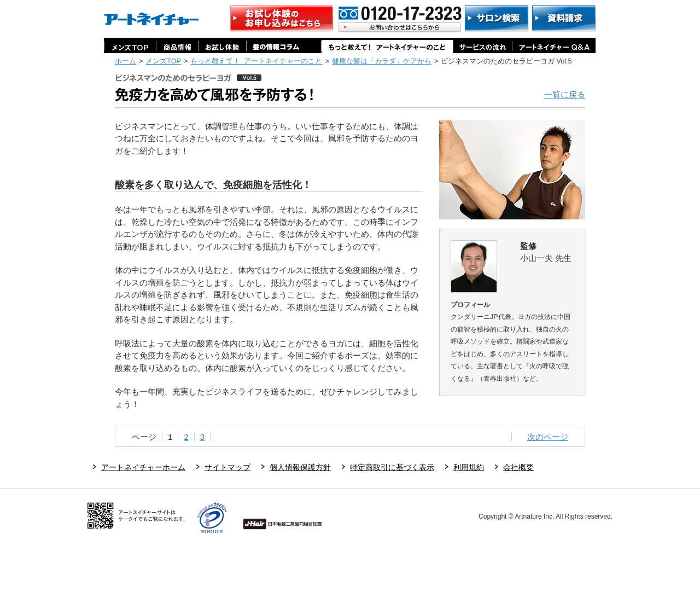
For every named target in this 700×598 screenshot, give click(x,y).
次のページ (548, 437)
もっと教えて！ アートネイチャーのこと (256, 61)
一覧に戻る (565, 94)
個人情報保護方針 (300, 467)
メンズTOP (163, 61)
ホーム (126, 61)
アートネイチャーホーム (143, 467)
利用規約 (469, 467)
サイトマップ (227, 467)
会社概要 (518, 467)
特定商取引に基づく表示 (392, 467)
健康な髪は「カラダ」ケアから (382, 61)
